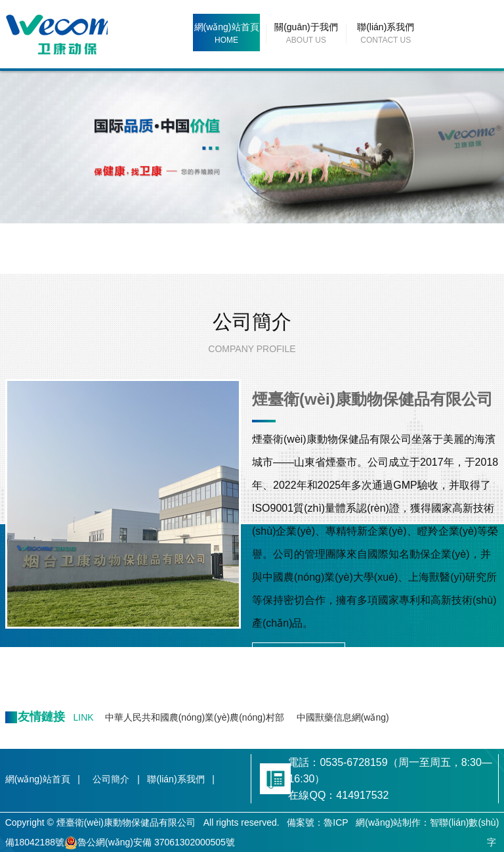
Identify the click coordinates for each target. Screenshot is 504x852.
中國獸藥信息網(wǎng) (343, 717)
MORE (299, 654)
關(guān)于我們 (306, 27)
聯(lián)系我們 (386, 27)
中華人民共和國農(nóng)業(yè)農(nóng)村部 (195, 717)
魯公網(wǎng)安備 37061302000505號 (150, 842)
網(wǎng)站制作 (388, 822)
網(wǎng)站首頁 (227, 27)
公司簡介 (252, 322)
